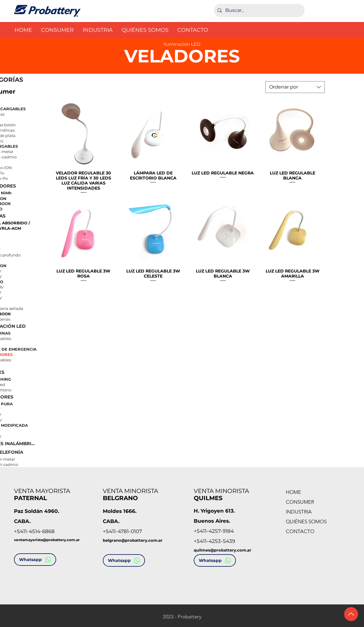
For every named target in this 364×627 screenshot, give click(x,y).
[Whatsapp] (35, 560)
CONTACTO (300, 531)
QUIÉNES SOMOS (306, 522)
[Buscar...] (259, 11)
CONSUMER (300, 502)
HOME (293, 492)
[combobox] (295, 87)
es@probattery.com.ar (229, 550)
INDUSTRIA (299, 512)
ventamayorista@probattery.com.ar (47, 540)
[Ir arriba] (351, 614)
